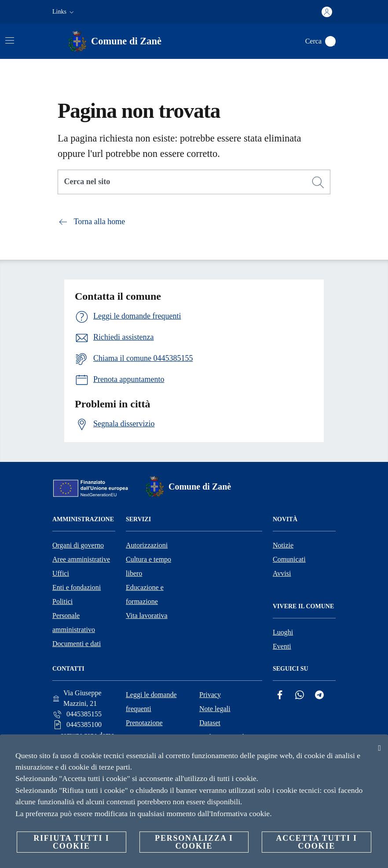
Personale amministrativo (74, 623)
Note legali (215, 709)
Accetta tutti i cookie (316, 842)
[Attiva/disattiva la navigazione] (10, 40)
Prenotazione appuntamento (146, 730)
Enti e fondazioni (77, 587)
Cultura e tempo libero (148, 566)
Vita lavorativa (147, 616)
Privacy (210, 695)
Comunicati (289, 559)
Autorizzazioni (147, 545)
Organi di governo (78, 545)
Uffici (61, 573)
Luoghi (283, 632)
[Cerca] (330, 41)
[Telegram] (319, 695)
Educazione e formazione (145, 594)
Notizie (283, 545)
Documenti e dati (77, 644)
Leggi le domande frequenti (151, 702)
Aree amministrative (81, 559)
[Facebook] (280, 695)
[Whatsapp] (300, 695)
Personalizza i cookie (194, 842)
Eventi (282, 646)
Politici (62, 601)
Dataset (210, 723)
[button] (64, 12)
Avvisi (282, 573)
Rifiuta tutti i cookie (71, 842)
